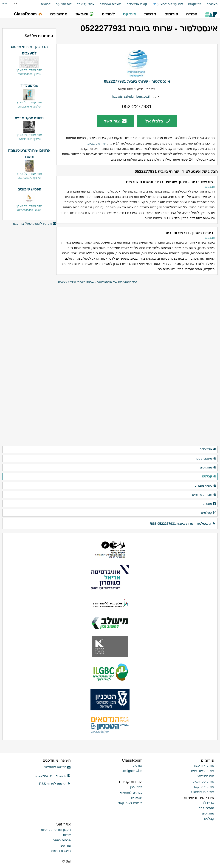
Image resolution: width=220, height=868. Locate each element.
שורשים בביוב (97, 143)
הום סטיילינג (206, 776)
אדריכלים (208, 449)
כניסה (5, 3)
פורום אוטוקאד (204, 787)
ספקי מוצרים (206, 486)
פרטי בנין (136, 787)
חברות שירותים (204, 495)
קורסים (137, 766)
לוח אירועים (64, 4)
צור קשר (115, 121)
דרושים (46, 4)
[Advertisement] (29, 373)
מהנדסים (208, 468)
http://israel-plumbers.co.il (131, 96)
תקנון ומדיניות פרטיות (56, 830)
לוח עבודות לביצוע (170, 4)
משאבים (137, 798)
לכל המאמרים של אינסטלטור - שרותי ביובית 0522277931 (98, 282)
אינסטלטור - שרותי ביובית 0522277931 (137, 81)
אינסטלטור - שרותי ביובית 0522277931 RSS (183, 524)
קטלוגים (209, 513)
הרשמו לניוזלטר (58, 767)
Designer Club (132, 771)
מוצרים (210, 504)
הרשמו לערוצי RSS (55, 784)
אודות (67, 835)
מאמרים (212, 4)
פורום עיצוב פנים (203, 771)
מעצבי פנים (206, 459)
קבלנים (209, 477)
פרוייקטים (195, 4)
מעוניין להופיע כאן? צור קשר (34, 224)
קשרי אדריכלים (137, 4)
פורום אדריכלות (203, 766)
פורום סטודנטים (203, 781)
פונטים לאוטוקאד (130, 803)
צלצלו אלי (157, 121)
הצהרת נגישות (61, 851)
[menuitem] (210, 4)
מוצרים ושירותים (110, 4)
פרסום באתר (62, 840)
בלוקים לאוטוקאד (130, 792)
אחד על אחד (86, 4)
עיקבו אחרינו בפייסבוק (53, 775)
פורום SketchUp (203, 792)
